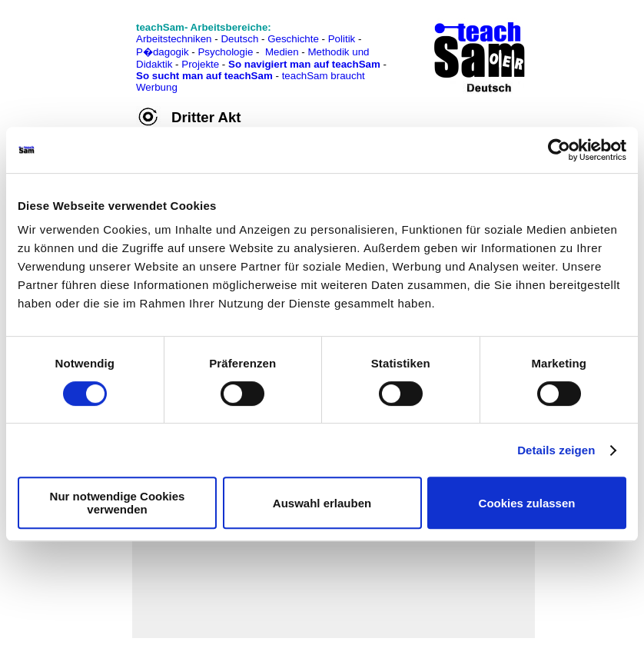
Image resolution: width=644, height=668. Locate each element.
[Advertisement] (79, 47)
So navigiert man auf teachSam (304, 64)
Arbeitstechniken (174, 39)
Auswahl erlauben (322, 503)
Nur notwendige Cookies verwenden (118, 503)
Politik (342, 39)
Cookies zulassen (527, 503)
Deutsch (239, 39)
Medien (282, 52)
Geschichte (293, 39)
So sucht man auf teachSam (204, 76)
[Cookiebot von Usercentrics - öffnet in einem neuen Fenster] (559, 150)
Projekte (200, 64)
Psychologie (225, 52)
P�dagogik (163, 52)
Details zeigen (556, 450)
